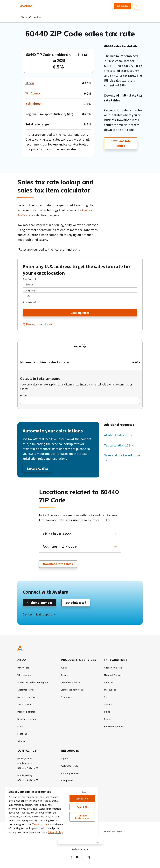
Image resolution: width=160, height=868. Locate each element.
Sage (107, 698)
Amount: (24, 395)
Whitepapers (67, 781)
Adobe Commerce (113, 668)
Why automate (24, 676)
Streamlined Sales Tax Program (33, 683)
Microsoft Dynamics (114, 676)
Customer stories (26, 690)
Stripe (107, 712)
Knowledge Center (70, 774)
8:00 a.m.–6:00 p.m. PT (28, 768)
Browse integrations (114, 727)
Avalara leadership (26, 698)
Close (84, 792)
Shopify (108, 705)
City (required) (29, 290)
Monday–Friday (25, 776)
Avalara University (69, 766)
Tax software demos (71, 683)
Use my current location (41, 324)
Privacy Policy (55, 832)
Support (65, 759)
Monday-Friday (25, 764)
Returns (65, 676)
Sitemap (21, 742)
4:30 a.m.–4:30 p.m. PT (28, 781)
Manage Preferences (82, 817)
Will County (33, 93)
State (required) (29, 302)
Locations (22, 734)
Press (20, 727)
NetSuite (108, 683)
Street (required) (30, 279)
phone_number (25, 759)
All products (67, 698)
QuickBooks (110, 690)
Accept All (82, 799)
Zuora (107, 720)
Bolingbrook (34, 104)
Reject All (82, 807)
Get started (122, 6)
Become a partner (26, 712)
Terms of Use (40, 824)
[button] (80, 534)
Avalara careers (25, 705)
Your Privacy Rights (113, 832)
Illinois (30, 83)
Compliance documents (72, 690)
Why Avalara (23, 668)
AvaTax (64, 668)
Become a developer (28, 720)
